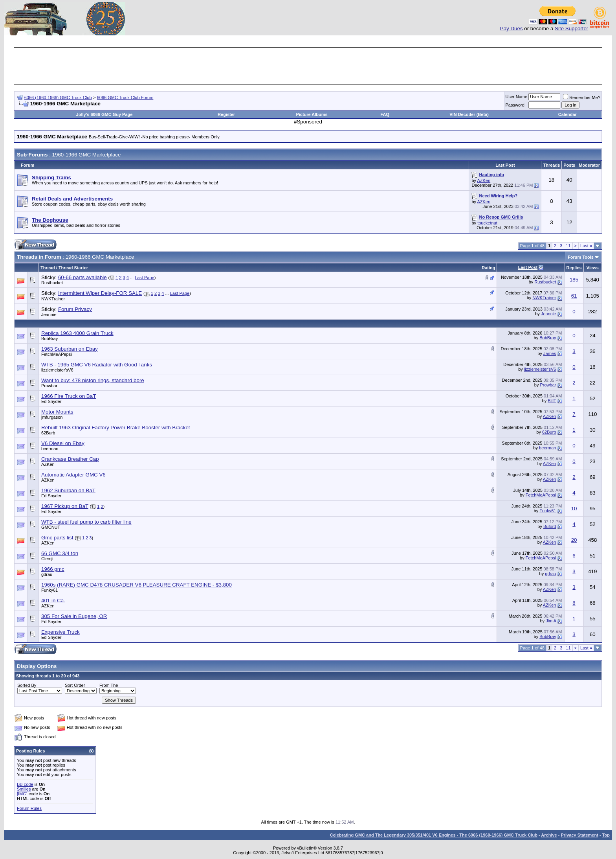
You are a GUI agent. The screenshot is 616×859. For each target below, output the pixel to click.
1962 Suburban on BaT (68, 490)
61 (574, 296)
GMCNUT (51, 527)
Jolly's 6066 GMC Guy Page (104, 114)
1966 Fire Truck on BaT (69, 396)
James (550, 353)
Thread (48, 268)
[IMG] (22, 794)
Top (606, 835)
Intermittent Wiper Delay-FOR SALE (100, 293)
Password (515, 105)
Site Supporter (571, 29)
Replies (574, 268)
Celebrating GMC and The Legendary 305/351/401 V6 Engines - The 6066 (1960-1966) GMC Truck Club (434, 835)
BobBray (49, 338)
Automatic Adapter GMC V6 (73, 475)
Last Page (145, 278)
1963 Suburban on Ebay (70, 349)
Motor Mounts (57, 412)
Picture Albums (312, 114)
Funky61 (548, 511)
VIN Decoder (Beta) (469, 114)
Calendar (567, 114)
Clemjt (47, 559)
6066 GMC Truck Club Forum (125, 97)
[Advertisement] (308, 66)
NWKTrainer (53, 299)
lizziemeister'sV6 (57, 370)
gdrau (47, 574)
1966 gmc (53, 569)
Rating (488, 268)
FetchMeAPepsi (57, 354)
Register (226, 114)
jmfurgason (52, 417)
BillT (552, 401)
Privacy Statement (579, 835)
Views (593, 268)
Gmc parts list (57, 538)
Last (586, 246)
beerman (50, 449)
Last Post (528, 267)
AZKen (484, 180)
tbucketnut (487, 223)
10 (574, 509)
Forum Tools (581, 257)
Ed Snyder (51, 401)
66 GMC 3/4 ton (60, 553)
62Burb (48, 433)
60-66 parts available (82, 277)
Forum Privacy (75, 309)
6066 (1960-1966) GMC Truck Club (58, 97)
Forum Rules (29, 808)
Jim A (551, 621)
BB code (25, 784)
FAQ (385, 114)
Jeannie (49, 315)
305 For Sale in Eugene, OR (74, 616)
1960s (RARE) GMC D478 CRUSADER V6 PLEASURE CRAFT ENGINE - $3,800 (137, 585)
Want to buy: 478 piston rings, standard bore (93, 380)
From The (109, 685)
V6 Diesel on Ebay (63, 443)
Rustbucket (52, 283)
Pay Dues (511, 29)
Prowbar (49, 386)
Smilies (24, 789)
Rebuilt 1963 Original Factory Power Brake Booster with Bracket (116, 428)
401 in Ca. (53, 601)
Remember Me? (582, 97)
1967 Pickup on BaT (65, 506)
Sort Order (75, 685)
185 (574, 280)
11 (568, 246)
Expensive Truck (60, 632)
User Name (517, 97)
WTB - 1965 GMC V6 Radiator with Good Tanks (97, 365)
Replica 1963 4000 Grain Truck (77, 333)
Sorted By (27, 685)
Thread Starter (73, 268)
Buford (550, 526)
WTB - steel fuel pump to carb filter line (86, 522)
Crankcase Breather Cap (70, 459)
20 (574, 540)
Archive (549, 835)
